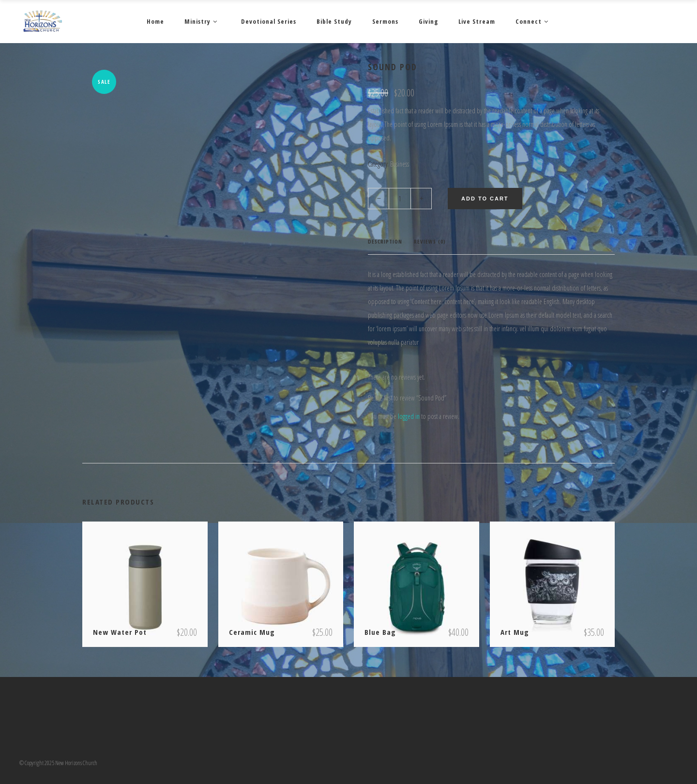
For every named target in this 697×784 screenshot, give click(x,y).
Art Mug (515, 632)
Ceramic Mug (252, 632)
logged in (409, 416)
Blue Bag (380, 632)
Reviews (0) (430, 241)
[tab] (385, 242)
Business (400, 164)
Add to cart (485, 199)
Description (385, 241)
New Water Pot (120, 632)
